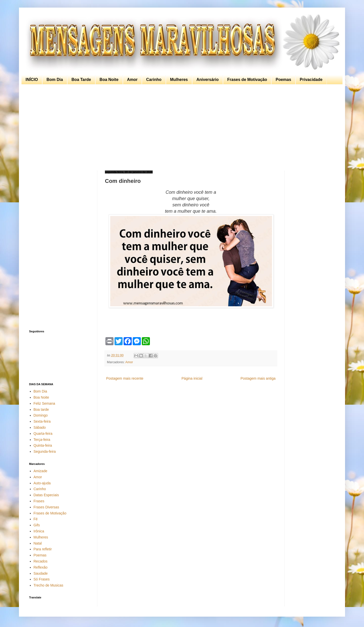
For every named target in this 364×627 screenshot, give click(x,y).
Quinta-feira (43, 445)
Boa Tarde (81, 80)
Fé (36, 519)
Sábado (40, 427)
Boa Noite (109, 80)
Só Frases (42, 579)
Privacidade (311, 80)
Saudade (41, 573)
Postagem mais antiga (258, 378)
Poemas (283, 80)
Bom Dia (55, 80)
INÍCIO (32, 80)
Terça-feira (42, 440)
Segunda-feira (45, 451)
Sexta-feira (42, 421)
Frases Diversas (46, 507)
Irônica (39, 531)
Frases (39, 501)
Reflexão (41, 567)
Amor (132, 80)
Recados (41, 561)
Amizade (40, 471)
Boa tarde (41, 409)
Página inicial (192, 378)
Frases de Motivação (247, 80)
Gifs (37, 525)
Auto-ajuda (42, 483)
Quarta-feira (43, 434)
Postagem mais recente (125, 378)
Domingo (41, 415)
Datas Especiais (46, 495)
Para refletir (43, 549)
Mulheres (179, 80)
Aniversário (208, 80)
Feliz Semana (44, 403)
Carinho (154, 80)
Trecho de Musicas (49, 585)
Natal (38, 543)
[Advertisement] (181, 127)
